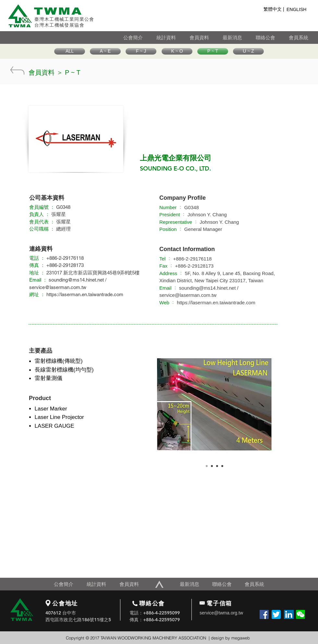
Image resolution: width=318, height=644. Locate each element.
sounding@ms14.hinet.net (76, 280)
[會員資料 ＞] (46, 72)
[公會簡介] (140, 38)
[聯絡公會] (272, 38)
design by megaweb (230, 638)
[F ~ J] (141, 51)
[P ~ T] (213, 51)
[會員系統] (303, 38)
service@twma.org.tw (221, 613)
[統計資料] (173, 38)
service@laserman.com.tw (58, 287)
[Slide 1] (207, 466)
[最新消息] (239, 38)
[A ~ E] (105, 51)
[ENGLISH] (298, 10)
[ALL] (70, 51)
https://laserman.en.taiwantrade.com (85, 294)
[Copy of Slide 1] (212, 466)
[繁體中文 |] (274, 9)
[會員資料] (206, 38)
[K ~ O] (177, 51)
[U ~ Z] (248, 51)
